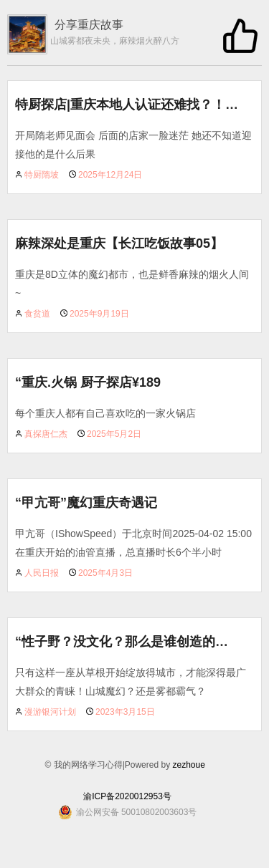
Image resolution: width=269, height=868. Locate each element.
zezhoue (188, 765)
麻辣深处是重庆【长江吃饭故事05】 (119, 243)
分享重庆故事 (89, 25)
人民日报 (42, 573)
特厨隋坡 (42, 175)
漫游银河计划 (50, 712)
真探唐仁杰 (46, 434)
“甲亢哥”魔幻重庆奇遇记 (86, 503)
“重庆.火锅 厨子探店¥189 (88, 382)
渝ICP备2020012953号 (127, 796)
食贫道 (37, 314)
